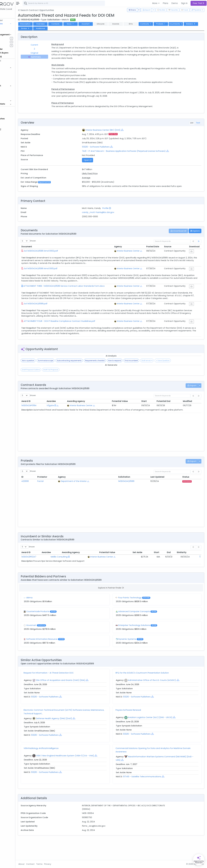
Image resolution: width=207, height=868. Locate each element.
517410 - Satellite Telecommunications (151, 796)
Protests (179, 24)
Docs (88, 24)
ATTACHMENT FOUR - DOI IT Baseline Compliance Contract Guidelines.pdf (77, 338)
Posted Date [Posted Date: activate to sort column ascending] (158, 253)
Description (43, 24)
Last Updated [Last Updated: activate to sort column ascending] (162, 496)
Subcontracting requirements (87, 380)
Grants (10, 31)
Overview (58, 24)
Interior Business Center (137, 258)
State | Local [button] (24, 9)
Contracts (11, 27)
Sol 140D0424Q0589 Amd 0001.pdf (59, 277)
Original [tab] (51, 53)
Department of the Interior (88, 500)
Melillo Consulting (68, 576)
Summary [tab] (51, 57)
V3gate (65, 424)
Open (99, 163)
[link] (199, 248)
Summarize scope (63, 380)
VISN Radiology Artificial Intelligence (59, 767)
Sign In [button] (184, 3)
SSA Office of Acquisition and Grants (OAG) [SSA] (78, 699)
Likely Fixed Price (102, 177)
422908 (43, 500)
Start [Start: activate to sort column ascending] (150, 420)
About (39, 864)
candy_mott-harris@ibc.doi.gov (110, 219)
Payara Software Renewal (137, 729)
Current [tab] (51, 45)
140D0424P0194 (47, 424)
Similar (58, 28)
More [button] (155, 3)
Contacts (73, 24)
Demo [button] (175, 3)
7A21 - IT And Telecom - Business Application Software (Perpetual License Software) (136, 154)
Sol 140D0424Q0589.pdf (54, 319)
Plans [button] (166, 3)
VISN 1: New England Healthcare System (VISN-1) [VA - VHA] (83, 775)
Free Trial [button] (199, 3)
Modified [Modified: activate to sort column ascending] (189, 420)
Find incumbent (149, 380)
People (10, 93)
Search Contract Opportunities (54, 10)
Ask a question (46, 380)
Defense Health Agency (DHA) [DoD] (72, 737)
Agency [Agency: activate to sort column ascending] (126, 253)
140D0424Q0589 (134, 500)
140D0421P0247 (47, 576)
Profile (119, 215)
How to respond (132, 380)
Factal (57, 500)
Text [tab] (198, 126)
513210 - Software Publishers (108, 150)
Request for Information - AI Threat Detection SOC (66, 692)
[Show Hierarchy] (134, 133)
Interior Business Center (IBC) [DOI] (115, 133)
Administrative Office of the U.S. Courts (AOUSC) (161, 699)
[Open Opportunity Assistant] (199, 860)
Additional (73, 28)
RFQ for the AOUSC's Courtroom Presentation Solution (151, 692)
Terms (57, 864)
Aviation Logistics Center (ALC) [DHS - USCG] (159, 736)
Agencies (11, 89)
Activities (11, 46)
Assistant (103, 24)
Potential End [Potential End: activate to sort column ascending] (168, 420)
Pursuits (10, 42)
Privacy (65, 864)
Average (98, 181)
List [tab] (192, 126)
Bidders (43, 28)
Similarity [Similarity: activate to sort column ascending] (190, 571)
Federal (8, 9)
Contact (48, 864)
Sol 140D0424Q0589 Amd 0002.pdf (59, 258)
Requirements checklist (113, 380)
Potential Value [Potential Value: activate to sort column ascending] (129, 420)
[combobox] (82, 3)
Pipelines (11, 38)
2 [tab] (51, 49)
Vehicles (10, 71)
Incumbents (194, 24)
